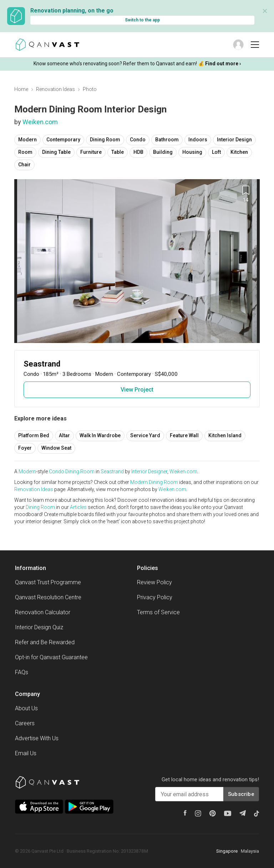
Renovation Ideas (55, 89)
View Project (137, 390)
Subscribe (241, 794)
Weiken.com (40, 122)
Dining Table (56, 152)
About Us (26, 708)
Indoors (198, 140)
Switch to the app (142, 20)
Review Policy (154, 582)
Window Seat (56, 448)
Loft (216, 152)
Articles (78, 507)
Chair (24, 165)
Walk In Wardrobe (100, 435)
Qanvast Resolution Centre (48, 597)
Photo (90, 89)
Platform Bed (34, 435)
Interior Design (234, 140)
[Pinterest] (213, 813)
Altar (64, 435)
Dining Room (105, 140)
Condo (138, 140)
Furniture (91, 152)
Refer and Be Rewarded (45, 642)
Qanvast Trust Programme (48, 582)
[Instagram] (198, 813)
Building (163, 152)
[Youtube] (228, 813)
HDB (138, 152)
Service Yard (145, 435)
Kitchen (239, 152)
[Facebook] (185, 813)
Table (118, 152)
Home (21, 89)
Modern (27, 140)
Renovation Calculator (43, 612)
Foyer (25, 448)
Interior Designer (149, 471)
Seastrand (112, 471)
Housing (192, 152)
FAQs (22, 672)
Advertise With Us (37, 738)
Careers (25, 723)
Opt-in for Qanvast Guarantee (51, 657)
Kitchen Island (225, 435)
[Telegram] (243, 813)
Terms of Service (158, 612)
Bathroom (167, 140)
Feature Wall (184, 435)
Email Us (26, 753)
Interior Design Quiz (39, 627)
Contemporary (63, 140)
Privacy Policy (155, 597)
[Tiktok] (257, 813)
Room (25, 152)
